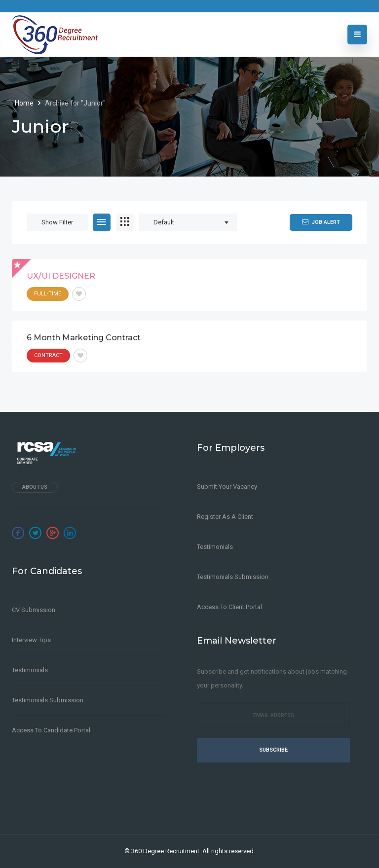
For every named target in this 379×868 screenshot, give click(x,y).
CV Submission (34, 610)
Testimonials (30, 670)
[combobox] (188, 222)
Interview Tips (31, 640)
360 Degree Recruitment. (166, 851)
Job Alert (321, 222)
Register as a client (225, 517)
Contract (48, 355)
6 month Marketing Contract (84, 338)
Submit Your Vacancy (227, 487)
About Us (35, 487)
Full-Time (48, 294)
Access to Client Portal (229, 607)
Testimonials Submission (48, 700)
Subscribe (273, 750)
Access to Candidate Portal (51, 730)
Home (25, 103)
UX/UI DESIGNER (61, 276)
